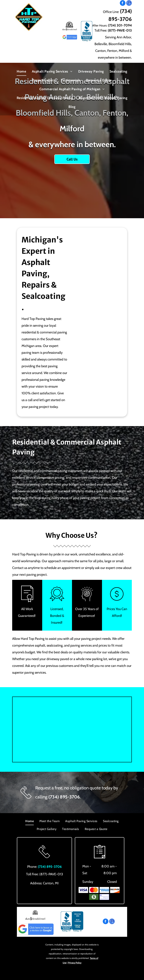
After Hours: (100, 25)
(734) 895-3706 (64, 797)
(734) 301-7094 (120, 25)
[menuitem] (21, 71)
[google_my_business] (129, 3)
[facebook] (123, 3)
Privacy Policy (75, 963)
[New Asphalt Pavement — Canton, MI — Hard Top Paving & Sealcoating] (96, 324)
